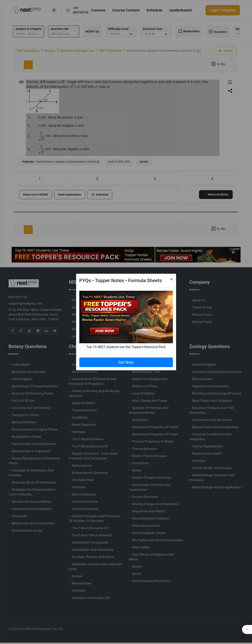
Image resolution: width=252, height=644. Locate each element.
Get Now (126, 362)
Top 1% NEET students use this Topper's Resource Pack (126, 347)
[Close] (172, 279)
